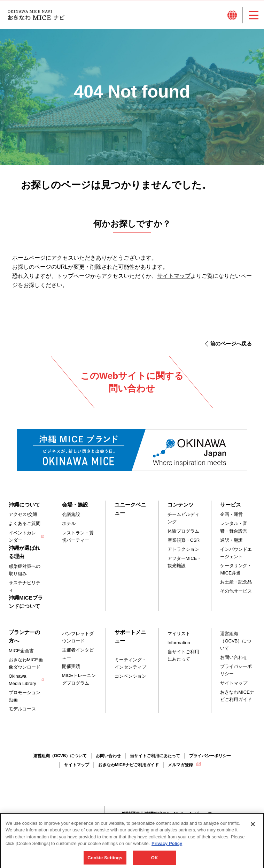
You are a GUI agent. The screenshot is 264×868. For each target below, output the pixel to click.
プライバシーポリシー (236, 670)
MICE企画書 (21, 651)
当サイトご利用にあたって (183, 655)
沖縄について (24, 505)
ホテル (69, 523)
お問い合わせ (234, 657)
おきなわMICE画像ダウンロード (26, 663)
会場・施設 (75, 505)
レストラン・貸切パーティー (78, 536)
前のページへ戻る (231, 344)
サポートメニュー (130, 636)
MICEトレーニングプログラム (79, 679)
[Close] (253, 829)
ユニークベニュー (130, 509)
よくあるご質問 (25, 523)
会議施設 (71, 514)
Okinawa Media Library (22, 680)
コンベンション (130, 676)
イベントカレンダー (22, 536)
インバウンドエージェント (236, 553)
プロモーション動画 (25, 696)
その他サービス (236, 591)
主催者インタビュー (78, 654)
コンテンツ (181, 505)
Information (179, 643)
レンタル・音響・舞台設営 (234, 527)
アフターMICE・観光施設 (185, 562)
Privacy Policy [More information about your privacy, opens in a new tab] (167, 848)
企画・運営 (231, 514)
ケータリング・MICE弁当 (236, 569)
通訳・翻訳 (231, 540)
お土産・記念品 (236, 582)
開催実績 (71, 666)
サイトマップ (174, 276)
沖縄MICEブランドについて (26, 602)
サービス (231, 505)
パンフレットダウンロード (78, 637)
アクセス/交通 (23, 514)
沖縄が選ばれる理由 (24, 552)
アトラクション (183, 549)
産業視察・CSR (184, 540)
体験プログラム (183, 531)
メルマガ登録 (180, 765)
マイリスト (179, 634)
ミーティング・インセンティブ (130, 663)
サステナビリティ (25, 586)
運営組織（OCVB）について (236, 641)
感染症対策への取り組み (25, 570)
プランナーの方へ (24, 636)
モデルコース (22, 709)
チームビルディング (183, 518)
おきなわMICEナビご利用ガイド (237, 696)
